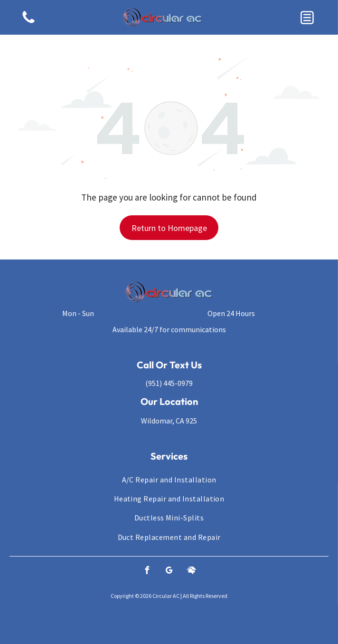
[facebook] (147, 572)
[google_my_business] (169, 572)
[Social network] (191, 572)
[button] (307, 18)
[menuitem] (169, 479)
